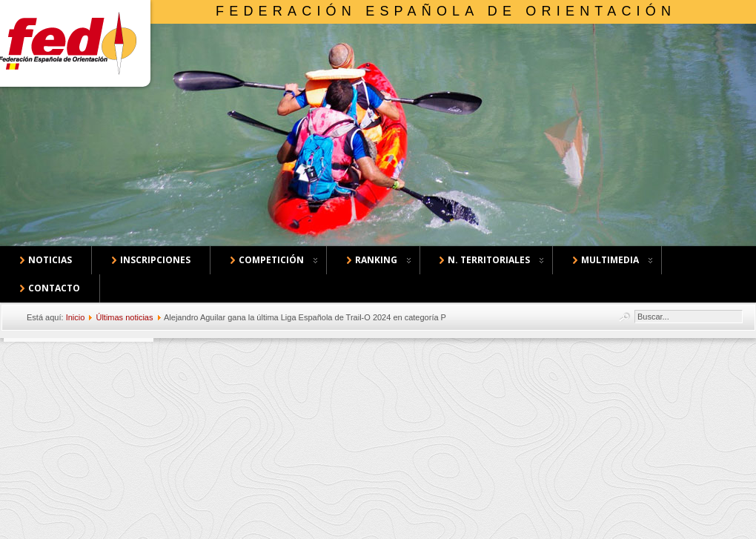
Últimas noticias (124, 317)
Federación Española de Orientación (446, 11)
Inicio (76, 317)
